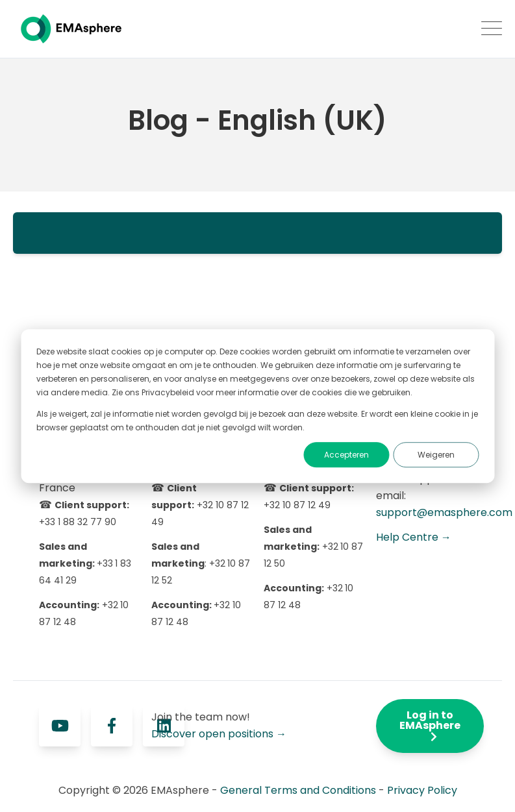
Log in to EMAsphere (430, 725)
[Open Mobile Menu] (492, 29)
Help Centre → (414, 537)
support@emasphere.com (444, 512)
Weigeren (436, 455)
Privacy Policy (422, 790)
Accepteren (346, 455)
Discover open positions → (219, 734)
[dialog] (257, 406)
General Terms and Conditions (298, 790)
